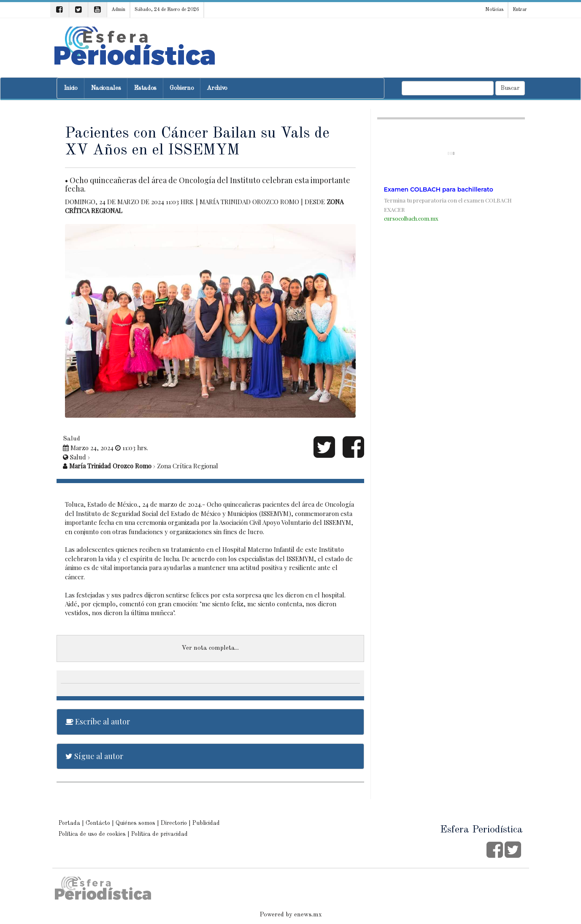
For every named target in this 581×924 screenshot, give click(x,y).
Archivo (217, 88)
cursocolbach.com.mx (411, 218)
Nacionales (106, 88)
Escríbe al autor (98, 721)
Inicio (71, 88)
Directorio (174, 823)
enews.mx (308, 915)
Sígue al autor (94, 756)
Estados (145, 88)
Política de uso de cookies (92, 834)
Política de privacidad (159, 834)
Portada (69, 823)
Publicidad (206, 823)
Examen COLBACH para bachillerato (439, 189)
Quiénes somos (135, 823)
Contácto (98, 823)
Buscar (510, 88)
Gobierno (182, 88)
